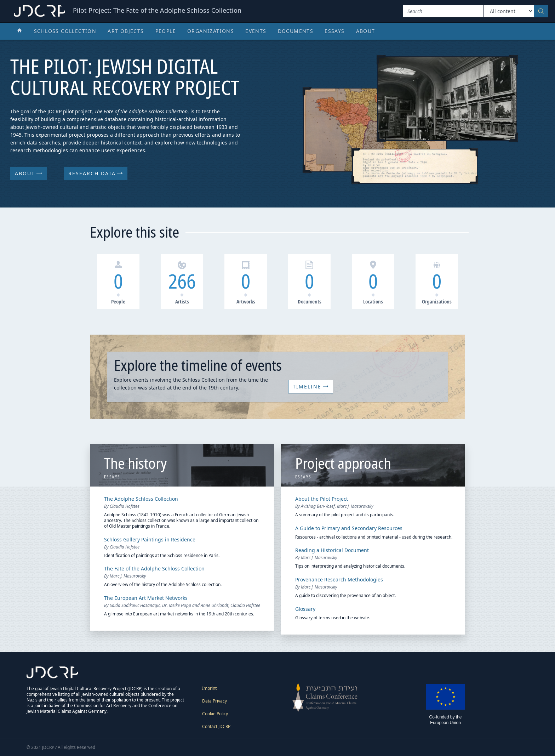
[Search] (443, 11)
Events (256, 31)
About (366, 31)
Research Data (96, 173)
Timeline (311, 386)
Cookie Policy (215, 714)
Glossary (305, 609)
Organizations (211, 31)
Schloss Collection (65, 31)
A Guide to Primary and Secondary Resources (349, 528)
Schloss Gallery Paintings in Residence (150, 539)
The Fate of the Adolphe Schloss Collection (154, 569)
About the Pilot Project (322, 499)
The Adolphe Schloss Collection (141, 499)
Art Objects (126, 31)
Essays (334, 31)
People (166, 31)
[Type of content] (509, 11)
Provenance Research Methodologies (339, 579)
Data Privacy (214, 701)
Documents (296, 31)
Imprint (209, 688)
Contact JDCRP (216, 726)
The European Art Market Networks (146, 598)
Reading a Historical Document (332, 550)
